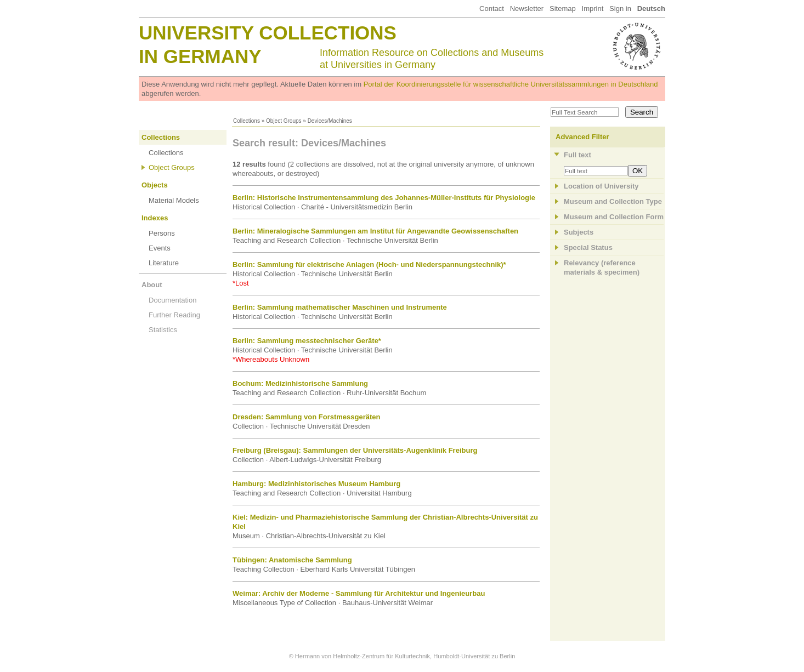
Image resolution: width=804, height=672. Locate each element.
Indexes (155, 218)
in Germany (200, 56)
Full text (577, 155)
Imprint (593, 8)
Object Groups (284, 121)
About (152, 285)
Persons (162, 233)
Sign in (620, 8)
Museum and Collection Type (613, 201)
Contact (492, 8)
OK (638, 171)
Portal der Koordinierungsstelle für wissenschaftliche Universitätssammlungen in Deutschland (511, 84)
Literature (164, 263)
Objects (155, 185)
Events (160, 248)
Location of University (601, 186)
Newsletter (527, 8)
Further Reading (174, 315)
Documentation (172, 300)
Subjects (579, 232)
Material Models (174, 200)
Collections (247, 121)
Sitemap (563, 8)
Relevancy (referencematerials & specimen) (602, 267)
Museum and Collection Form (614, 217)
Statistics (163, 330)
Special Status (588, 247)
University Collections (268, 33)
